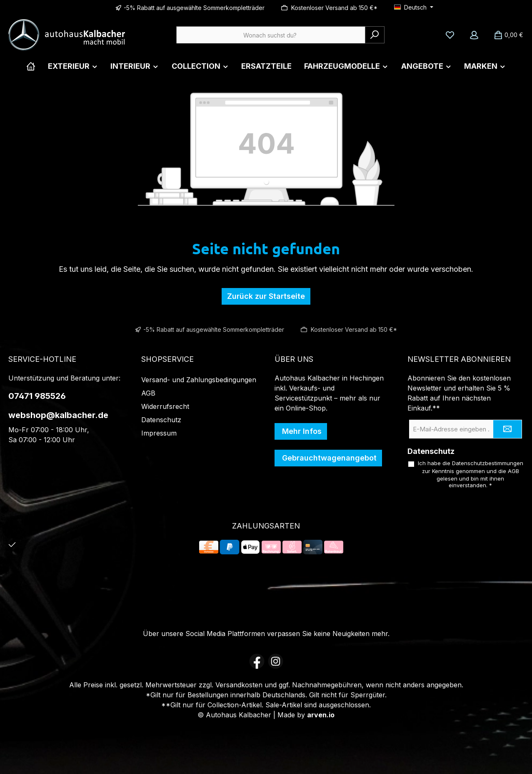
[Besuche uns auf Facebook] (257, 661)
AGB (148, 393)
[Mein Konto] (474, 35)
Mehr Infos (301, 431)
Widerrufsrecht (165, 406)
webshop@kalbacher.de (58, 415)
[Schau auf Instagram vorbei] (276, 661)
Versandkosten (239, 685)
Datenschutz (161, 420)
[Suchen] (375, 35)
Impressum (159, 433)
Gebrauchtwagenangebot (328, 458)
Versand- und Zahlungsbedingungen (199, 380)
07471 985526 (37, 396)
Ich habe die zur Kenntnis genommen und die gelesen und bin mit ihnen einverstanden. (471, 474)
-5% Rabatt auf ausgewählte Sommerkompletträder (194, 8)
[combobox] (271, 35)
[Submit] (507, 429)
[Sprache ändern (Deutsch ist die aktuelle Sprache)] (414, 8)
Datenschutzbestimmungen (488, 463)
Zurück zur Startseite (266, 296)
